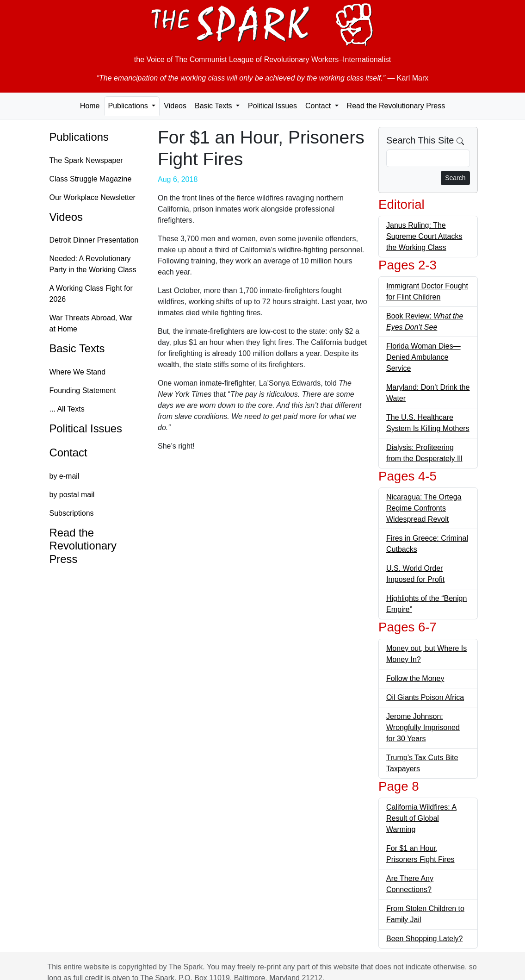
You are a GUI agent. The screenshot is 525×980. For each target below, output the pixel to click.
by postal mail (72, 495)
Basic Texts (77, 348)
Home (90, 106)
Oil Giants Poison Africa (425, 697)
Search (455, 178)
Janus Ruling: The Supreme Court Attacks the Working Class (424, 236)
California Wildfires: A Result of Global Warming (421, 818)
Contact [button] (319, 106)
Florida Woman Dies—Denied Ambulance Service (423, 357)
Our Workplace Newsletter (93, 197)
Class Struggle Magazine (91, 179)
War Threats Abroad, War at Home (91, 323)
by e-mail (65, 476)
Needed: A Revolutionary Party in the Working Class (93, 264)
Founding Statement (83, 390)
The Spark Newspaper (86, 160)
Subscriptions (72, 513)
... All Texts (67, 409)
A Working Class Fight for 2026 (91, 294)
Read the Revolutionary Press (396, 106)
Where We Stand (78, 372)
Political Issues (272, 106)
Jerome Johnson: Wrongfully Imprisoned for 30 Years (423, 727)
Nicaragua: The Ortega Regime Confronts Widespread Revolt (424, 508)
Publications (79, 137)
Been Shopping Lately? (424, 939)
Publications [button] (129, 106)
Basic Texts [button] (214, 106)
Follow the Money (415, 678)
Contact (68, 453)
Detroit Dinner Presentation (94, 240)
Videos (175, 106)
